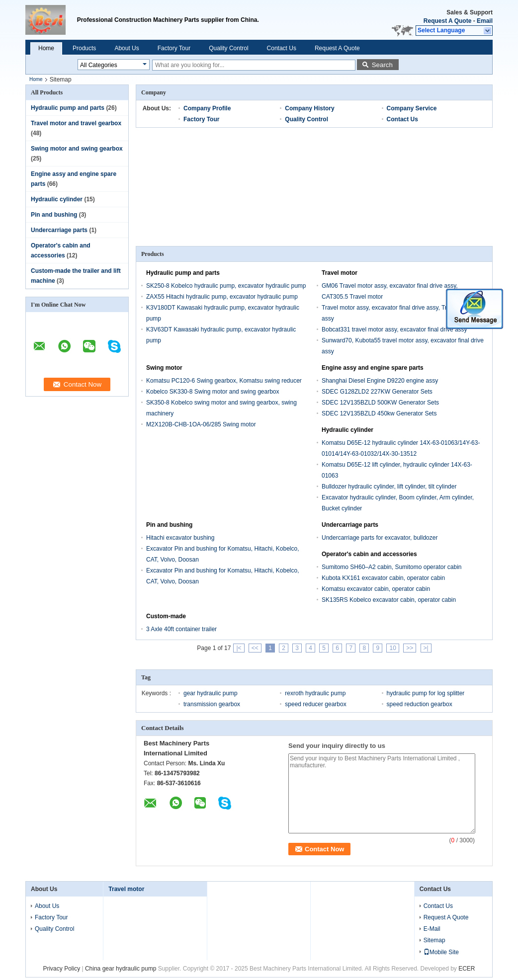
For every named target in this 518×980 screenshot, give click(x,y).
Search (382, 65)
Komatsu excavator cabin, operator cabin (376, 589)
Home (46, 48)
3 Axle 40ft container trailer (181, 629)
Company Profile (207, 108)
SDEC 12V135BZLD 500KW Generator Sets (380, 403)
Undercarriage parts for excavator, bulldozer (380, 538)
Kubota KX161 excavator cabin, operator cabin (383, 578)
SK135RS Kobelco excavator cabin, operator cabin (389, 600)
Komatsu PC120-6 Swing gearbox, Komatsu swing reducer (224, 381)
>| (426, 648)
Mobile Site (441, 952)
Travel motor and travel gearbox (76, 123)
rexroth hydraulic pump (315, 693)
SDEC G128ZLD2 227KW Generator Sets (377, 392)
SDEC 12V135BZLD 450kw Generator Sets (379, 413)
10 (392, 648)
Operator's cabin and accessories (369, 554)
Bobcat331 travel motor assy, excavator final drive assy (394, 329)
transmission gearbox (212, 704)
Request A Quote (447, 21)
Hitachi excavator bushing (180, 538)
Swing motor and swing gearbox (77, 149)
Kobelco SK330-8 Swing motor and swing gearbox (213, 392)
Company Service (412, 108)
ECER (467, 969)
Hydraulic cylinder (57, 199)
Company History (309, 108)
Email (485, 21)
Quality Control (228, 48)
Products (84, 48)
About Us (127, 48)
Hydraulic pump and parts (68, 108)
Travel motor (340, 273)
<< (255, 648)
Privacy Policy (61, 969)
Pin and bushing (54, 215)
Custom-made (166, 616)
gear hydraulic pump (211, 693)
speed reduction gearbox (420, 704)
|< (239, 648)
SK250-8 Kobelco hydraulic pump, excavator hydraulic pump (226, 286)
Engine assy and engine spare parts (373, 368)
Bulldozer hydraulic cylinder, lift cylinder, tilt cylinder (389, 487)
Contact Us (282, 48)
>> (410, 648)
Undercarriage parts (59, 230)
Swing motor (164, 368)
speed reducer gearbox (315, 704)
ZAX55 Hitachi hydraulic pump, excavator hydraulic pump (222, 297)
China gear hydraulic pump (121, 969)
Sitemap (434, 940)
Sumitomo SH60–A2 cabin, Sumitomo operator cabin (391, 567)
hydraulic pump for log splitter (426, 693)
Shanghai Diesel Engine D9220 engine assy (380, 381)
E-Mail (432, 929)
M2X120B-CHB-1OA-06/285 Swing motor (201, 424)
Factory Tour (174, 48)
